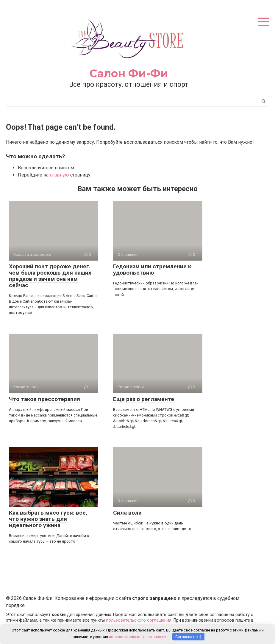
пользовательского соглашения (139, 620)
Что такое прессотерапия (44, 399)
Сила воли (127, 513)
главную (59, 175)
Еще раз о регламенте (144, 399)
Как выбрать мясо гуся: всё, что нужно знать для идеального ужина (48, 519)
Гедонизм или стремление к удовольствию (152, 270)
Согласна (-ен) (188, 637)
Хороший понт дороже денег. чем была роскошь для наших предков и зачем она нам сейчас (50, 276)
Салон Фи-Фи (129, 73)
